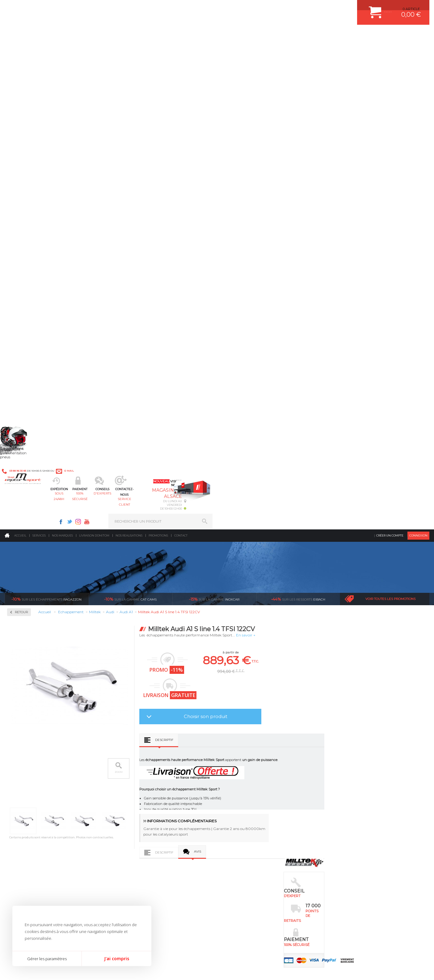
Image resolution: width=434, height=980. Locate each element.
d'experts (200, 36)
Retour (108, 128)
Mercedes (24, 325)
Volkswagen (26, 407)
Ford (20, 273)
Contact (181, 51)
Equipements (132, 830)
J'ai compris (117, 959)
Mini (20, 333)
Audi (20, 251)
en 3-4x (60, 702)
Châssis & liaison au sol (142, 791)
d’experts (145, 702)
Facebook (278, 8)
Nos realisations (129, 51)
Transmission (133, 783)
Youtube (304, 8)
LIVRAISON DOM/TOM (348, 807)
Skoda (21, 385)
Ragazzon (46, 114)
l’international (400, 702)
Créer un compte (390, 51)
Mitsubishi (25, 340)
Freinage (128, 799)
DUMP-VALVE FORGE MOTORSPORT (259, 814)
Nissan (22, 348)
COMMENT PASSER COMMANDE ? (359, 776)
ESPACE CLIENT (343, 760)
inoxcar (214, 114)
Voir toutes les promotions (390, 114)
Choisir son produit (292, 232)
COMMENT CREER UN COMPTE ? (358, 768)
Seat (20, 377)
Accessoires (27, 167)
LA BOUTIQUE (17, 816)
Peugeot (23, 355)
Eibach (298, 114)
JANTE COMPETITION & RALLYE (254, 822)
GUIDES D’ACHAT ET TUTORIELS (357, 822)
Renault (23, 370)
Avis (284, 367)
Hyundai (23, 288)
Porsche (23, 362)
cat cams (130, 114)
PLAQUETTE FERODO (246, 768)
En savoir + (333, 150)
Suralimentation (136, 768)
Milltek (22, 226)
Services (39, 51)
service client (243, 36)
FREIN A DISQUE (242, 830)
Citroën (22, 266)
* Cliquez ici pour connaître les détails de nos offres (261, 880)
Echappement (133, 776)
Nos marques (62, 51)
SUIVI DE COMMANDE (348, 791)
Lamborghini (27, 310)
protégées (315, 702)
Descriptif (251, 255)
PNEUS (234, 799)
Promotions (158, 51)
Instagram (295, 8)
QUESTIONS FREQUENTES (352, 814)
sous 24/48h (113, 36)
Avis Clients (404, 950)
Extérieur (129, 814)
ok (203, 875)
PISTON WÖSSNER (244, 776)
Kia (19, 303)
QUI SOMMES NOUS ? (23, 808)
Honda (22, 281)
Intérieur (129, 822)
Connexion (418, 51)
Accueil (20, 51)
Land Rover (25, 318)
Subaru (22, 392)
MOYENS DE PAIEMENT (350, 783)
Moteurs (128, 760)
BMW (21, 259)
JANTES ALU (239, 791)
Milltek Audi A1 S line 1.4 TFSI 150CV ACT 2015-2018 (215, 633)
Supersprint (27, 444)
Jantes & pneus (134, 807)
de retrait (230, 702)
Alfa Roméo (25, 244)
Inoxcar (23, 206)
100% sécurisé (156, 36)
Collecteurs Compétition (42, 186)
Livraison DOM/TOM (94, 51)
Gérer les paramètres (47, 959)
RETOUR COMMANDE (348, 799)
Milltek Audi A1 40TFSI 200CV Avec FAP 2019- (297, 633)
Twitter (287, 8)
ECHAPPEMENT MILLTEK (249, 783)
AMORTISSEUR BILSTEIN (249, 760)
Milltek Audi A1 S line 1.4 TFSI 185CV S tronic (133, 633)
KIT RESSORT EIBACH (246, 807)
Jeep (20, 296)
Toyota (21, 400)
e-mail (141, 8)
